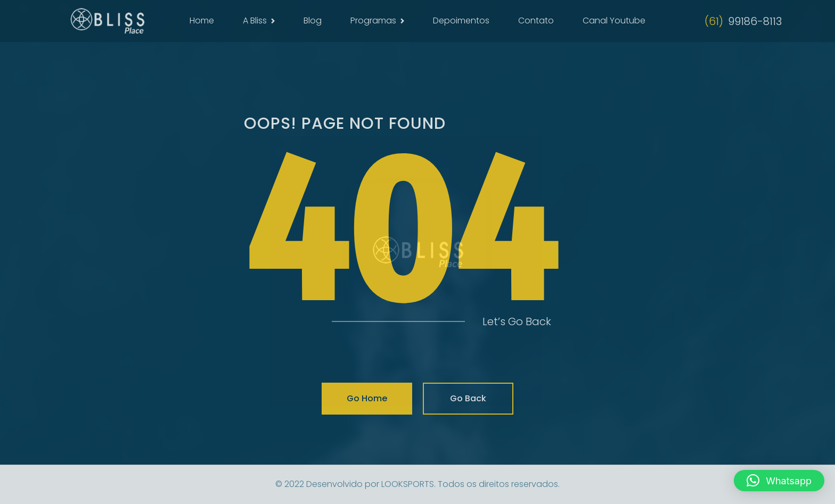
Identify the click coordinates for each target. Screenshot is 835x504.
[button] (779, 481)
